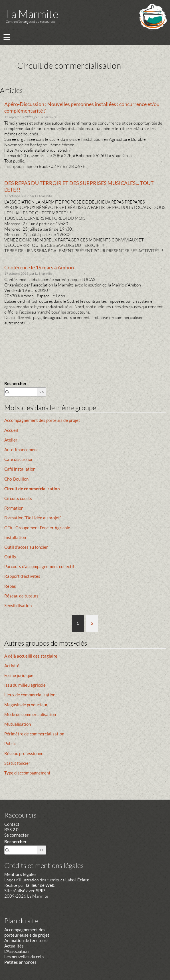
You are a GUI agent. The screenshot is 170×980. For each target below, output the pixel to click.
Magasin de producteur (26, 705)
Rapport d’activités (22, 576)
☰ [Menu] (7, 37)
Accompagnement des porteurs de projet (42, 420)
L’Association (16, 951)
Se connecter (16, 835)
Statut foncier (17, 763)
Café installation (20, 469)
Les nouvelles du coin (24, 957)
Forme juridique (19, 675)
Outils (10, 557)
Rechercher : (16, 383)
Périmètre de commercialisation (34, 734)
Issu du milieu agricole (25, 685)
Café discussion (19, 459)
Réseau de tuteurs (21, 596)
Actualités (14, 946)
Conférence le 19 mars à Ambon (39, 267)
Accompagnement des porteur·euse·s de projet (27, 932)
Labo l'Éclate (77, 880)
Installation (15, 537)
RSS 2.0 (11, 829)
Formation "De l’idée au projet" (33, 518)
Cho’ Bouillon (16, 479)
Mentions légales (20, 874)
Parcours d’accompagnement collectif (39, 566)
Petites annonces (20, 962)
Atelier (11, 440)
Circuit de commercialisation (32, 489)
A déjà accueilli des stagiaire (31, 656)
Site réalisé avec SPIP (25, 890)
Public (10, 743)
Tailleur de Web (40, 885)
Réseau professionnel (24, 753)
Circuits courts (18, 498)
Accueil (11, 430)
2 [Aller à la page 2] (92, 623)
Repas (10, 586)
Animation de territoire (26, 940)
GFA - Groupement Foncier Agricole (37, 528)
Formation (14, 508)
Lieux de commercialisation (30, 695)
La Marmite (32, 14)
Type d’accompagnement (27, 773)
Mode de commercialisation (30, 714)
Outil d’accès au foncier (26, 547)
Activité (12, 666)
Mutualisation (18, 724)
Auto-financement (21, 450)
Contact (12, 824)
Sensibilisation (18, 605)
